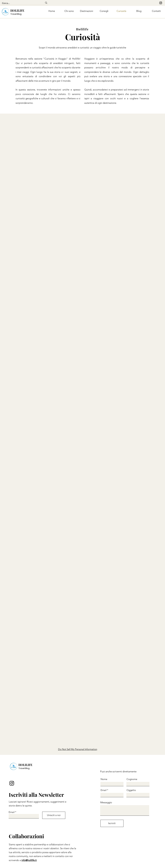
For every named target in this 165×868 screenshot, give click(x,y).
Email (12, 812)
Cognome (132, 779)
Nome (104, 779)
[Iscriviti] (112, 823)
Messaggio (106, 802)
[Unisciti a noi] (54, 815)
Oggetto (131, 790)
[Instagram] (161, 3)
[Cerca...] (21, 3)
